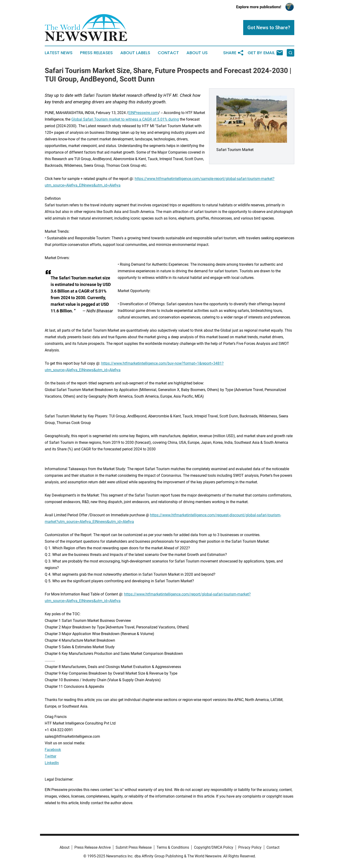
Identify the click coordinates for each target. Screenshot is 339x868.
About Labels (135, 53)
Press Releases (96, 53)
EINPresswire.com (143, 113)
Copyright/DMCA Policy (214, 847)
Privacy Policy (250, 847)
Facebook (53, 750)
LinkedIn (52, 763)
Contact (168, 53)
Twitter (50, 756)
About (65, 847)
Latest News (59, 53)
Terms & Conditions (173, 847)
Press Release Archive (93, 847)
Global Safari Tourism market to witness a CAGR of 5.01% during (125, 119)
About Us (197, 53)
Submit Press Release (134, 847)
